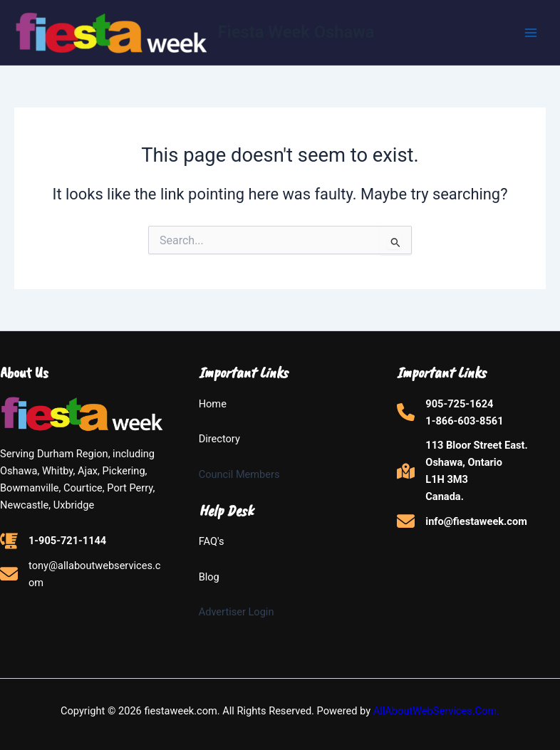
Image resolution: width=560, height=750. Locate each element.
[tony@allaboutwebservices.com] (82, 574)
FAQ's (212, 541)
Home (213, 404)
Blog (209, 577)
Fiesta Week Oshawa (296, 32)
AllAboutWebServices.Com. (436, 711)
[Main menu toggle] (531, 33)
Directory (219, 439)
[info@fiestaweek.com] (462, 521)
